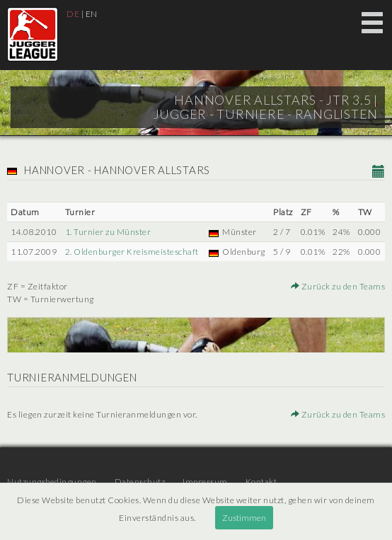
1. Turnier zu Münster (108, 232)
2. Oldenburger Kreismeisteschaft (132, 252)
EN (92, 14)
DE (73, 14)
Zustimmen (244, 518)
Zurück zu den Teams (338, 286)
